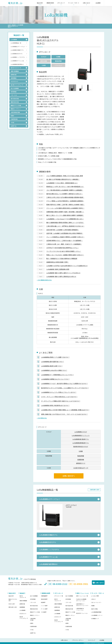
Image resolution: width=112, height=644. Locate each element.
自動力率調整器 (23, 601)
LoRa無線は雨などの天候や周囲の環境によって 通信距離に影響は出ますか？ (65, 410)
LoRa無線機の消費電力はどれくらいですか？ (55, 379)
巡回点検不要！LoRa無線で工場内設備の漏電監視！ (63, 230)
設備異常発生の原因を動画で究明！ (58, 262)
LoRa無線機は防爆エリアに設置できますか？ (55, 357)
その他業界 (44, 612)
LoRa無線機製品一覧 (16, 43)
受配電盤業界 (44, 596)
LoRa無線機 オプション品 (17, 61)
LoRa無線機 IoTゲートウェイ (18, 47)
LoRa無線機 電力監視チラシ (81, 439)
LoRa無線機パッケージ (97, 615)
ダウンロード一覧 (59, 596)
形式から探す (12, 604)
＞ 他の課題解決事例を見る (44, 280)
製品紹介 (14, 25)
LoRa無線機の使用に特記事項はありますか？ (55, 405)
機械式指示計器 (34, 609)
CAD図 (44, 65)
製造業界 (43, 602)
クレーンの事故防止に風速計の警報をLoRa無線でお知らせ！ (65, 237)
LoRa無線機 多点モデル (17, 54)
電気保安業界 (44, 599)
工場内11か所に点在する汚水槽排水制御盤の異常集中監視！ (65, 197)
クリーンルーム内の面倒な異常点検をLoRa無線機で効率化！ (65, 208)
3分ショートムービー (96, 602)
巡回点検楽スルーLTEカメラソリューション (82, 605)
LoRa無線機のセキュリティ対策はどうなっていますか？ (59, 392)
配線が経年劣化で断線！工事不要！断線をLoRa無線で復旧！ (65, 205)
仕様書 (58, 57)
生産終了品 (33, 633)
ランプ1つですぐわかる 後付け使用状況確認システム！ (64, 251)
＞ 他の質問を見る (42, 418)
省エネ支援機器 (34, 596)
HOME (9, 25)
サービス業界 (44, 609)
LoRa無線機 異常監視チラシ (81, 443)
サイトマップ (92, 640)
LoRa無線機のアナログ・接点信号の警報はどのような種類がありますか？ (64, 384)
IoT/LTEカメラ (23, 614)
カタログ (44, 57)
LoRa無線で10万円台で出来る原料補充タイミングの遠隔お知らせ (67, 266)
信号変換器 (33, 599)
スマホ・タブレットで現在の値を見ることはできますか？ (59, 397)
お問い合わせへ (69, 476)
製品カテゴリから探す (13, 600)
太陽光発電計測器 (33, 619)
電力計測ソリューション (82, 613)
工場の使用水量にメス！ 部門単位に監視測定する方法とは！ (65, 226)
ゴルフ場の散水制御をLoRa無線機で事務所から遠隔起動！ (65, 190)
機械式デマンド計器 (35, 612)
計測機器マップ (95, 619)
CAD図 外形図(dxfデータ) (81, 468)
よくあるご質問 (95, 596)
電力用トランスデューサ (24, 618)
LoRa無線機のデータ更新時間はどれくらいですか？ (57, 375)
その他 (32, 630)
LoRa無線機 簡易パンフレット (81, 435)
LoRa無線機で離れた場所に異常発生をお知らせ (61, 276)
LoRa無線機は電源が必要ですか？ (52, 366)
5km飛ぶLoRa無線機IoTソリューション (81, 600)
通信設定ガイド (81, 463)
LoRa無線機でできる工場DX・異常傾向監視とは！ (62, 183)
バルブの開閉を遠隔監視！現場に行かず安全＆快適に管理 (65, 176)
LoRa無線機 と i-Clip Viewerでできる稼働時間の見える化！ (65, 219)
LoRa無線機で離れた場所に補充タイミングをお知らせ (63, 273)
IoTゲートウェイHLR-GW (71, 506)
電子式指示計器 (34, 606)
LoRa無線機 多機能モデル (17, 50)
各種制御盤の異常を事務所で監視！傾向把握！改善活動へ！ (65, 212)
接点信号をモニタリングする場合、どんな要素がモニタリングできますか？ (65, 388)
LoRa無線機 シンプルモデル (18, 57)
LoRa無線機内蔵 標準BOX (17, 64)
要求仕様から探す (95, 490)
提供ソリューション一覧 (82, 596)
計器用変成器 (33, 626)
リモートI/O (33, 602)
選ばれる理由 (94, 609)
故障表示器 (22, 604)
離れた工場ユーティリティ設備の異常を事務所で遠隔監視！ (65, 215)
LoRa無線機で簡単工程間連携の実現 (58, 269)
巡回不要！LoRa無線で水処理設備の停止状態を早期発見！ (65, 233)
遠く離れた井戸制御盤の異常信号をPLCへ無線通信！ (63, 179)
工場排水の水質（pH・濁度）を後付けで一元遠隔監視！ (64, 244)
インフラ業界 (44, 606)
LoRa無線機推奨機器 (96, 612)
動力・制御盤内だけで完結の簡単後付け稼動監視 (62, 258)
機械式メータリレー (35, 615)
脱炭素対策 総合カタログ (81, 447)
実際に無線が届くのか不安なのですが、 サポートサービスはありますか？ (64, 414)
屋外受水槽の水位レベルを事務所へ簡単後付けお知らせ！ (65, 194)
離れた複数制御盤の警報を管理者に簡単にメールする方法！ (65, 223)
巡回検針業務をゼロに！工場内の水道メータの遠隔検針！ (65, 240)
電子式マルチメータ (23, 597)
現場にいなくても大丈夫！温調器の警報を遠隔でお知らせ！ (65, 255)
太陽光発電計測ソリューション (80, 609)
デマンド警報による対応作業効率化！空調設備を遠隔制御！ (65, 201)
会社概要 (102, 640)
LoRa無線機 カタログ (81, 432)
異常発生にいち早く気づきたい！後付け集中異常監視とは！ (65, 187)
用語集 (93, 606)
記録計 (32, 623)
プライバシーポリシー (78, 640)
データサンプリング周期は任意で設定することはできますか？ (61, 401)
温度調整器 (22, 607)
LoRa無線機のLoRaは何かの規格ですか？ (54, 370)
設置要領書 (81, 460)
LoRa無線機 (22, 610)
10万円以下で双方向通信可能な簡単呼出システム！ (63, 248)
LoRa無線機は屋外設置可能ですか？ (53, 362)
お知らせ (93, 599)
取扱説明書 (58, 61)
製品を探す (11, 596)
